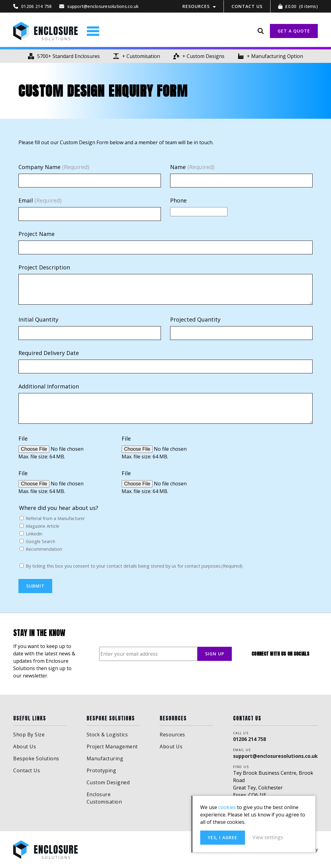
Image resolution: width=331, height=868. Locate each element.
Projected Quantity (195, 319)
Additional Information (49, 386)
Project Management (112, 746)
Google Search (41, 541)
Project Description (44, 267)
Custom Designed (108, 782)
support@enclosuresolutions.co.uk (275, 756)
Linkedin (34, 534)
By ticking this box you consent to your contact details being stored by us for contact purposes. (134, 566)
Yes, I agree (223, 837)
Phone (178, 200)
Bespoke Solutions (36, 758)
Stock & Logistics (107, 735)
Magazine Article (43, 526)
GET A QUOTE (294, 31)
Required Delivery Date (49, 353)
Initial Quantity (38, 319)
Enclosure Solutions (45, 31)
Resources (196, 6)
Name (192, 167)
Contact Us (247, 6)
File (23, 438)
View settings (268, 837)
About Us (25, 746)
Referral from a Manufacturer (55, 518)
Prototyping (101, 770)
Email (40, 200)
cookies (227, 807)
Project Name (37, 234)
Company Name (54, 167)
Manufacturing (105, 758)
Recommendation (44, 549)
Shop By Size (29, 735)
